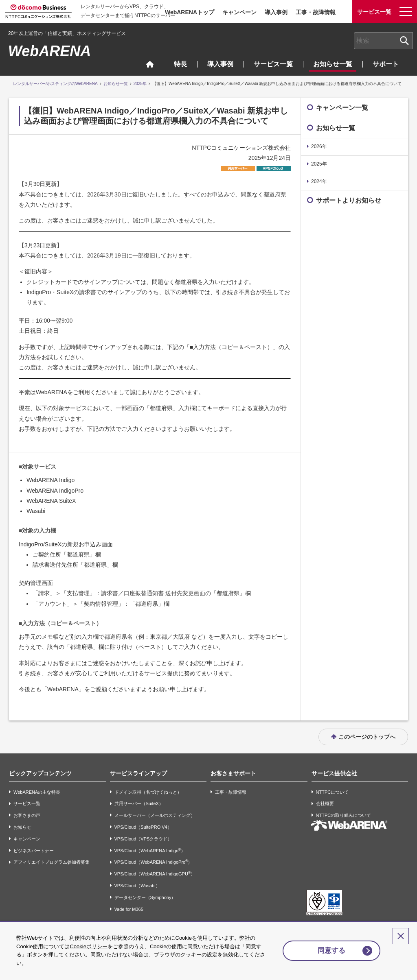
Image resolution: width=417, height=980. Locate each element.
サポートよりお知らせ (349, 200)
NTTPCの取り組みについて (344, 815)
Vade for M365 (129, 909)
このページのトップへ (367, 737)
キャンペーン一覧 (342, 108)
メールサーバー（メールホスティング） (155, 815)
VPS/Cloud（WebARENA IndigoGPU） (155, 874)
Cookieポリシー (88, 946)
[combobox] (383, 41)
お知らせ (22, 827)
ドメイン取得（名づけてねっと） (148, 792)
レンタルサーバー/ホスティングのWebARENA (55, 84)
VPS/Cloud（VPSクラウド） (143, 839)
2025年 (140, 84)
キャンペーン (239, 12)
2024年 (319, 181)
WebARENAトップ (190, 12)
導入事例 (276, 12)
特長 (180, 64)
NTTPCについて (333, 792)
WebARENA (49, 51)
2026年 (319, 146)
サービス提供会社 (334, 773)
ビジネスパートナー (34, 851)
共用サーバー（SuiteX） (139, 804)
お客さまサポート (233, 773)
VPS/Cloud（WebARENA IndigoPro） (154, 862)
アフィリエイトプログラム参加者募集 (52, 862)
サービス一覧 (273, 64)
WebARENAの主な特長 (37, 792)
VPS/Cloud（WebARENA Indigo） (150, 850)
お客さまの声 (27, 815)
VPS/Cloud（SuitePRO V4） (143, 827)
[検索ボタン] (404, 41)
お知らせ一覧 (333, 64)
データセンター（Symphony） (145, 897)
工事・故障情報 (316, 12)
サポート (386, 64)
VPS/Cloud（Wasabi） (137, 886)
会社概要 (325, 804)
